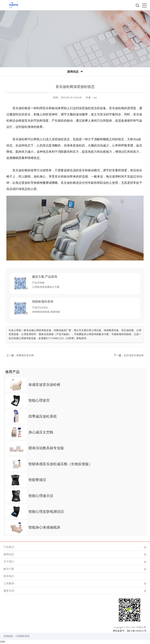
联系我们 (9, 576)
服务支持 (9, 591)
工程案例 (9, 583)
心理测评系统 (23, 636)
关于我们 (9, 562)
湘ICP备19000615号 (137, 631)
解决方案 (9, 569)
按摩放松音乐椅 (25, 355)
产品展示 (9, 547)
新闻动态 (9, 554)
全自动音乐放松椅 (134, 355)
